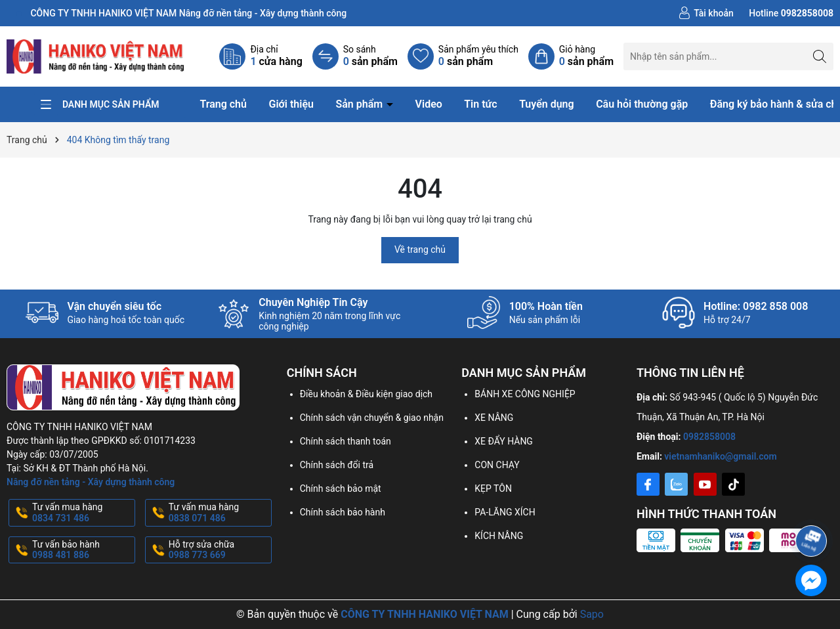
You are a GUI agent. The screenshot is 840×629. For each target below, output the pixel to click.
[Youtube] (705, 484)
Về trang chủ (420, 249)
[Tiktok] (733, 484)
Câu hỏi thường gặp (642, 104)
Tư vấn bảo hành (82, 550)
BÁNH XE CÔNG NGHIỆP (525, 394)
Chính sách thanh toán (346, 441)
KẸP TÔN (493, 488)
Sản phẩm (360, 104)
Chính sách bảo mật (341, 488)
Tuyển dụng (547, 104)
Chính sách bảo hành (343, 512)
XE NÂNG (494, 418)
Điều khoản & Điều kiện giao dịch (366, 394)
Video (429, 104)
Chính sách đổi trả (337, 465)
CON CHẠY (497, 465)
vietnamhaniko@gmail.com (720, 456)
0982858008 (709, 437)
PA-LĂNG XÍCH (505, 512)
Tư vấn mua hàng (82, 513)
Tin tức (480, 104)
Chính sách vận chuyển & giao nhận (372, 418)
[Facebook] (648, 484)
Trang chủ (223, 104)
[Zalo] (676, 484)
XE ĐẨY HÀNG (504, 441)
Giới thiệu (291, 104)
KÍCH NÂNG (499, 536)
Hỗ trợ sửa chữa (219, 550)
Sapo (592, 614)
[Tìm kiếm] (820, 56)
